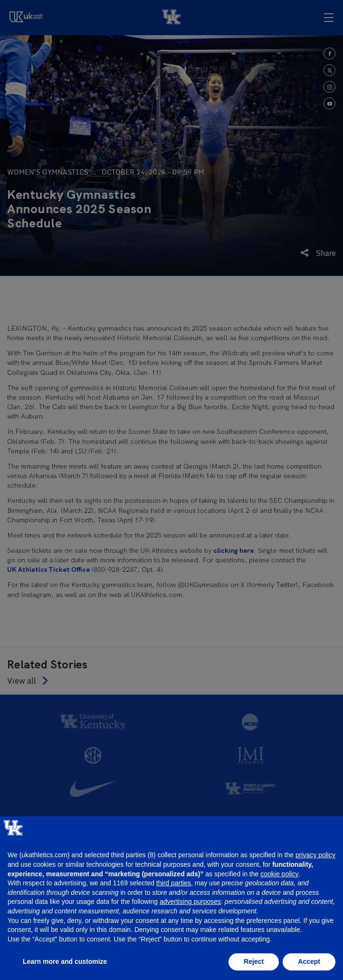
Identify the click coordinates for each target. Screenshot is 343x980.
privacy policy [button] (315, 855)
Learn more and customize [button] (65, 961)
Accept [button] (309, 961)
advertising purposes (190, 902)
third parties (174, 883)
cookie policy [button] (279, 874)
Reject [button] (254, 961)
